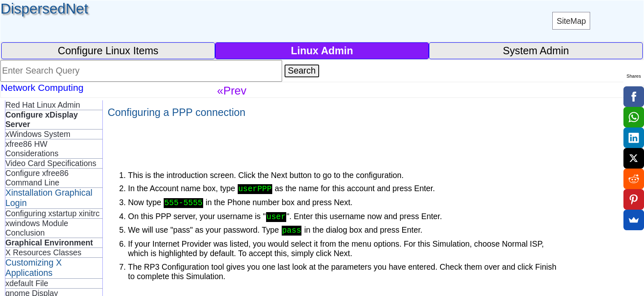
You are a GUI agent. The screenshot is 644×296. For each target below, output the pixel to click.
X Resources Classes (43, 252)
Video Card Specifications (51, 163)
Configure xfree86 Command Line (37, 178)
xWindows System (38, 134)
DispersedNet (44, 8)
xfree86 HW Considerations (32, 149)
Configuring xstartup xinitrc (52, 213)
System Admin (536, 51)
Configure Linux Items (108, 51)
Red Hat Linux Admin (43, 105)
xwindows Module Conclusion (37, 228)
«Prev (232, 91)
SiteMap (571, 21)
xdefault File (27, 283)
